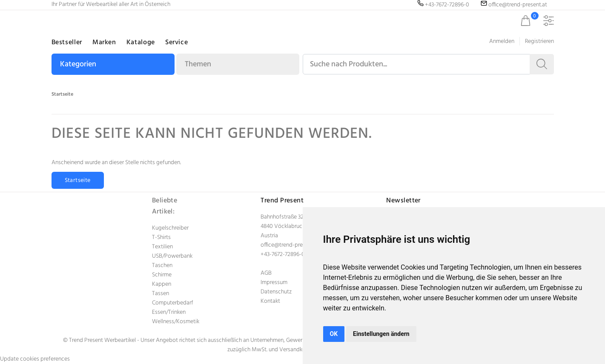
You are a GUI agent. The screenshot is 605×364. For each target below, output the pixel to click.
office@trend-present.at (290, 245)
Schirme (162, 275)
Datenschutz (276, 292)
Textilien (162, 247)
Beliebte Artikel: (165, 206)
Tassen (161, 294)
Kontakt (270, 301)
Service (176, 43)
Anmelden (502, 41)
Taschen (162, 266)
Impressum (274, 283)
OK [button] (334, 334)
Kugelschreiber (170, 228)
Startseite (62, 94)
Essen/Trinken (169, 312)
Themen (198, 64)
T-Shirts (161, 237)
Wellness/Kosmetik (176, 322)
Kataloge (141, 43)
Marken (104, 43)
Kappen (162, 284)
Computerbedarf (173, 303)
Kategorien (78, 64)
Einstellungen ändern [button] (381, 334)
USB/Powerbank (172, 256)
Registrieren (539, 41)
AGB (266, 273)
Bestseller (67, 43)
